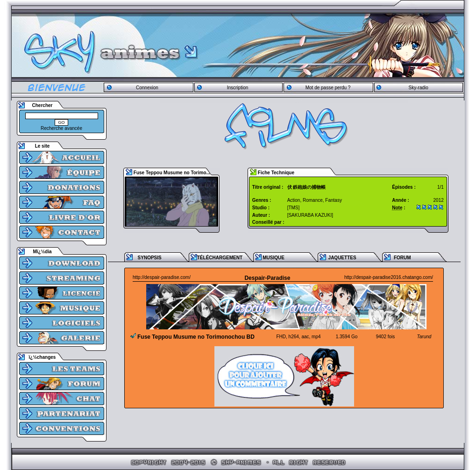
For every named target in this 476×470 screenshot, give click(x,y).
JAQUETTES (342, 258)
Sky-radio (419, 88)
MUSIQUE (274, 258)
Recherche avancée (61, 128)
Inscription (238, 88)
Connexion (147, 88)
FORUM (402, 258)
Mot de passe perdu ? (328, 88)
